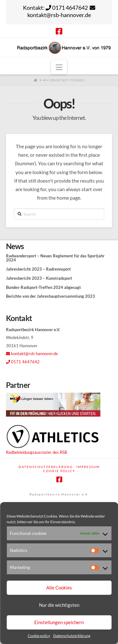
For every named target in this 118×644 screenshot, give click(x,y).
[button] (59, 67)
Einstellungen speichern (59, 622)
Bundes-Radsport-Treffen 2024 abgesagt (43, 287)
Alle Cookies (59, 588)
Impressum (88, 467)
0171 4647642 (23, 362)
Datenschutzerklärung (72, 636)
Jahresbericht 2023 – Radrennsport (38, 269)
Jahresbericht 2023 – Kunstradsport (39, 278)
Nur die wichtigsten (59, 605)
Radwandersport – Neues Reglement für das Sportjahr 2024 (55, 258)
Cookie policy (39, 636)
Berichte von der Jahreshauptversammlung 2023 (51, 296)
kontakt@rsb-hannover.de (32, 354)
